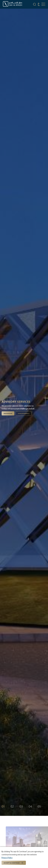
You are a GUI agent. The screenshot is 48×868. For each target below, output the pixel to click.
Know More (8, 413)
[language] (39, 5)
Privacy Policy (7, 858)
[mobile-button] (43, 4)
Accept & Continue (14, 863)
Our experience (24, 413)
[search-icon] (35, 5)
